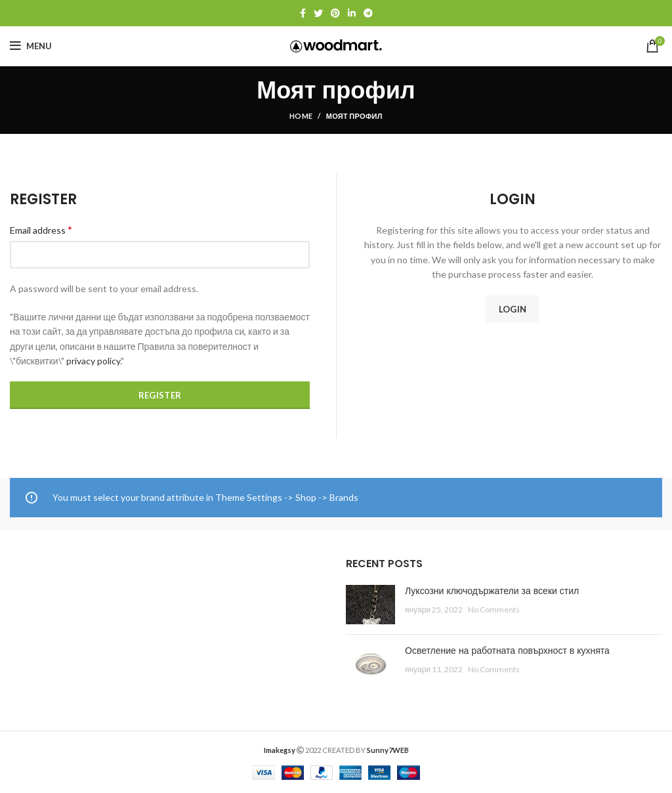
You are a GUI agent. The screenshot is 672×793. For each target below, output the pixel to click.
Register (160, 395)
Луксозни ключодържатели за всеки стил (492, 591)
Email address (41, 229)
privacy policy (93, 361)
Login (513, 309)
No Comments (494, 610)
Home (301, 116)
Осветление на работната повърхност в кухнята (507, 651)
